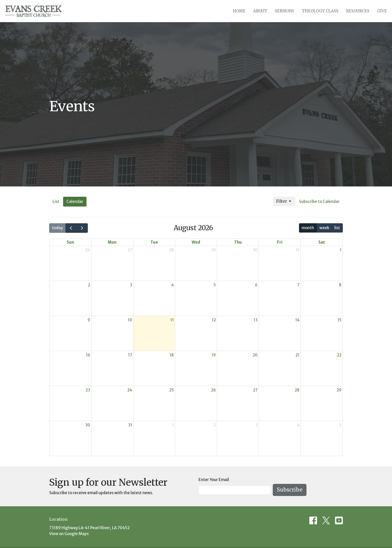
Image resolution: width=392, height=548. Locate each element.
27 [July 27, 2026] (130, 250)
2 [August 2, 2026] (89, 285)
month (308, 228)
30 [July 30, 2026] (255, 250)
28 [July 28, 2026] (171, 250)
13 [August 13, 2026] (255, 320)
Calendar (75, 202)
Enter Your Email (214, 480)
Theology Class (320, 11)
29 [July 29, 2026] (213, 250)
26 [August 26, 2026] (213, 390)
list (337, 228)
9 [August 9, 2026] (89, 320)
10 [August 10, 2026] (130, 320)
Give (382, 11)
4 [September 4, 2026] (298, 425)
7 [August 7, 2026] (298, 285)
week (324, 228)
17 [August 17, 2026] (130, 355)
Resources (358, 11)
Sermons (284, 11)
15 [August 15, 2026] (339, 320)
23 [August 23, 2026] (88, 390)
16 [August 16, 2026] (88, 355)
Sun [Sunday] (70, 242)
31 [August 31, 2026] (130, 425)
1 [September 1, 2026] (173, 425)
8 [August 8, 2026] (340, 285)
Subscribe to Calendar (319, 202)
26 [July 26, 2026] (88, 250)
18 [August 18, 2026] (172, 355)
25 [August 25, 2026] (172, 390)
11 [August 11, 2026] (172, 320)
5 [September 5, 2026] (340, 425)
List (56, 202)
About (260, 11)
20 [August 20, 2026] (255, 355)
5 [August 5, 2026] (215, 285)
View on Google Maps (69, 534)
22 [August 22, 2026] (339, 355)
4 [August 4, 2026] (173, 285)
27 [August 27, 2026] (255, 390)
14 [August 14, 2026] (297, 320)
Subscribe (290, 490)
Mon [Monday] (112, 242)
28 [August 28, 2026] (297, 390)
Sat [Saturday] (322, 242)
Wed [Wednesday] (196, 242)
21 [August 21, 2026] (297, 355)
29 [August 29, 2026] (339, 390)
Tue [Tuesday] (154, 242)
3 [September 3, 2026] (256, 425)
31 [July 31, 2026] (297, 250)
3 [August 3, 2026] (131, 285)
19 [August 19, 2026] (214, 355)
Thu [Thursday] (238, 242)
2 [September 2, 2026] (215, 425)
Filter (284, 201)
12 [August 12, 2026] (214, 320)
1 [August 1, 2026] (341, 250)
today (57, 228)
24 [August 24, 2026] (130, 390)
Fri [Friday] (280, 242)
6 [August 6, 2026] (256, 285)
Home (239, 11)
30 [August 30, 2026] (88, 425)
